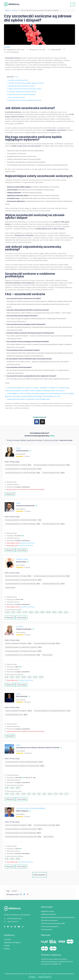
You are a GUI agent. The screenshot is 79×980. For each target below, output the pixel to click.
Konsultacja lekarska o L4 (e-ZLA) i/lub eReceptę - (23, 473)
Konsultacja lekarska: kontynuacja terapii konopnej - (24, 762)
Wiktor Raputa (22, 811)
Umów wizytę (21, 550)
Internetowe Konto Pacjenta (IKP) (53, 923)
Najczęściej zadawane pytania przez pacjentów (58, 917)
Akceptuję (32, 977)
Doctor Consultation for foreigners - (18, 643)
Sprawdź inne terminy (27, 543)
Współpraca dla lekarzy (12, 942)
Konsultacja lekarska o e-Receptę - (18, 465)
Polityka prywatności (48, 914)
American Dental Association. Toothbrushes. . (29, 399)
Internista (20, 559)
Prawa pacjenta (47, 929)
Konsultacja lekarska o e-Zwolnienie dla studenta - (23, 469)
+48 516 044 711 (11, 922)
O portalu (7, 940)
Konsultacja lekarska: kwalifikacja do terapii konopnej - (25, 766)
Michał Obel (21, 562)
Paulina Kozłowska (24, 629)
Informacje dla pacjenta (50, 927)
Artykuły (15, 10)
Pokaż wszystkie (10, 588)
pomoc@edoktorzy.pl (13, 918)
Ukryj (17, 77)
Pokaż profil (10, 494)
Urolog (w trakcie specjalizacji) (35, 808)
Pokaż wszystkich (40, 875)
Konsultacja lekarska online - (53, 473)
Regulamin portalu (48, 911)
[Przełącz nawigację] (73, 4)
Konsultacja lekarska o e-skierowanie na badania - (52, 465)
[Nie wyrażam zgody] (76, 976)
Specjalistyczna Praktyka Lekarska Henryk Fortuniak (38, 748)
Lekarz (18, 448)
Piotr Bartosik (22, 696)
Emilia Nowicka (22, 451)
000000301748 (56, 964)
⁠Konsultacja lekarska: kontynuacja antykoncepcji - (23, 837)
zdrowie (14, 891)
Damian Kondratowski (25, 506)
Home (7, 10)
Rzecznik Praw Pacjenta (49, 920)
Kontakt (7, 946)
